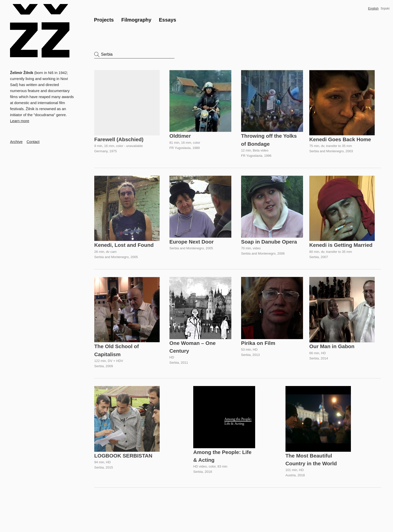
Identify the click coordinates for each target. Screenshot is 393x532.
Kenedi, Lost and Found (124, 244)
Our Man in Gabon (332, 346)
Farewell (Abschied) (119, 139)
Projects (104, 20)
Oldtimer (180, 136)
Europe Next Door (192, 241)
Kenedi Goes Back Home (340, 139)
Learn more (20, 121)
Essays (168, 20)
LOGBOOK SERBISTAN (123, 455)
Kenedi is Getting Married (341, 244)
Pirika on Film (258, 342)
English (373, 8)
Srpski (385, 8)
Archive (16, 142)
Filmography (136, 20)
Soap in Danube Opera (269, 241)
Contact (33, 142)
